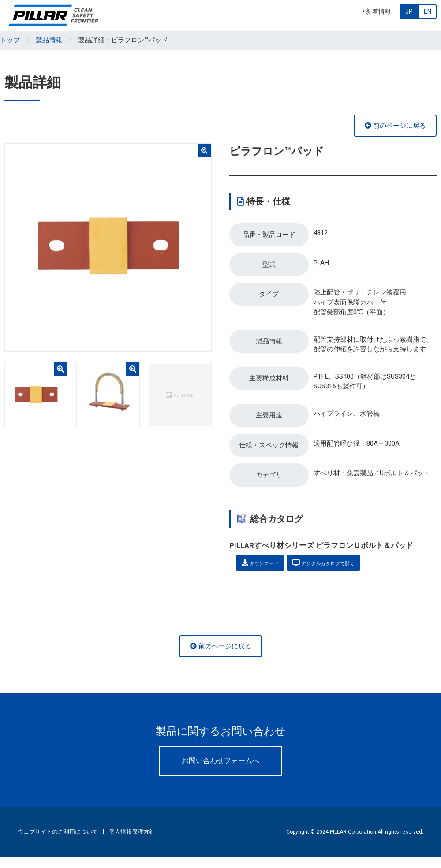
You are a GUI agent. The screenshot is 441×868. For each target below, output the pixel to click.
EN (428, 11)
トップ (10, 40)
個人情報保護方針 (132, 842)
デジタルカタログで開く (350, 572)
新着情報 (377, 11)
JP (409, 11)
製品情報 (49, 40)
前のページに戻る (395, 126)
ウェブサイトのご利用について (58, 842)
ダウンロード (267, 572)
